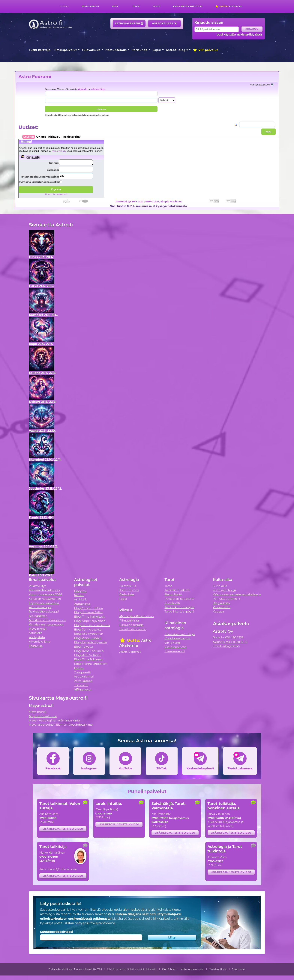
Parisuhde (140, 50)
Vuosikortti (172, 603)
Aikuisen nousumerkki (45, 599)
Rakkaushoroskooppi (44, 611)
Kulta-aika (229, 6)
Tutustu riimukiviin (133, 629)
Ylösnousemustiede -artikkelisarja (237, 594)
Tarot (136, 6)
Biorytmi (80, 591)
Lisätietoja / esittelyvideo (63, 829)
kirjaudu (82, 89)
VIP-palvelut (205, 50)
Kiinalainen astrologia (188, 6)
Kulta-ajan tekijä (224, 590)
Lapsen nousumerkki (44, 603)
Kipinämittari (38, 616)
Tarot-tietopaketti (177, 590)
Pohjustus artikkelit (227, 599)
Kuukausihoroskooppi (44, 590)
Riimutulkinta (129, 620)
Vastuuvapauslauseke (192, 969)
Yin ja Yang (172, 643)
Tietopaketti (83, 672)
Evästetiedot (239, 969)
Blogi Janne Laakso (88, 630)
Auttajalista (37, 637)
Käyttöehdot (169, 969)
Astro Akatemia (130, 652)
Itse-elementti (175, 651)
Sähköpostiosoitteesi (57, 932)
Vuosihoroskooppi (177, 638)
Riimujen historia (131, 625)
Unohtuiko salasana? (56, 194)
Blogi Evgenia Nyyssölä (90, 642)
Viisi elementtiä (176, 647)
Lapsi (157, 50)
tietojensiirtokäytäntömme (95, 923)
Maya (115, 6)
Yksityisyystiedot (218, 969)
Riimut (156, 6)
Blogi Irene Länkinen (89, 651)
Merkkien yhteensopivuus (47, 620)
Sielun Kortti (173, 594)
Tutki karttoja (40, 50)
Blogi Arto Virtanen (88, 655)
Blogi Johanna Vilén (88, 612)
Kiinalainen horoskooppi (46, 624)
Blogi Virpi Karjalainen (90, 621)
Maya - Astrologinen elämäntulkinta (54, 720)
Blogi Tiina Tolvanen (88, 659)
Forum (79, 668)
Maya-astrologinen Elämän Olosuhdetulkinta (61, 725)
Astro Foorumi (35, 77)
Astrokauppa (164, 23)
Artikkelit (35, 633)
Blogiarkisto (221, 603)
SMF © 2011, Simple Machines (164, 201)
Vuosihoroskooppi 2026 (45, 594)
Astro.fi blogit (177, 50)
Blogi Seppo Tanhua (88, 608)
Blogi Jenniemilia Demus (92, 625)
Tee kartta (81, 685)
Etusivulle (36, 646)
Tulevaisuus (91, 50)
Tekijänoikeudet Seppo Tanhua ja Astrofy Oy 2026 (75, 969)
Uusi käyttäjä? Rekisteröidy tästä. (240, 35)
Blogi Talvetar (84, 647)
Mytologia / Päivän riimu (136, 616)
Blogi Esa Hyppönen (88, 634)
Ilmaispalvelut (66, 50)
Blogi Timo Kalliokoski (90, 617)
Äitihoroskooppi (40, 607)
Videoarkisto (222, 607)
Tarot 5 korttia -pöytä (179, 607)
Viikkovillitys (37, 586)
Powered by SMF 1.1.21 (129, 201)
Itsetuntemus (116, 50)
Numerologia (90, 6)
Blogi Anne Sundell (88, 638)
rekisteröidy (98, 89)
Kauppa (218, 611)
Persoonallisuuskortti (180, 599)
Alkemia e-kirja (40, 642)
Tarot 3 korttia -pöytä (179, 611)
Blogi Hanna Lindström (91, 664)
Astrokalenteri (129, 23)
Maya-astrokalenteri (43, 716)
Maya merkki (38, 629)
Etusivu (64, 6)
